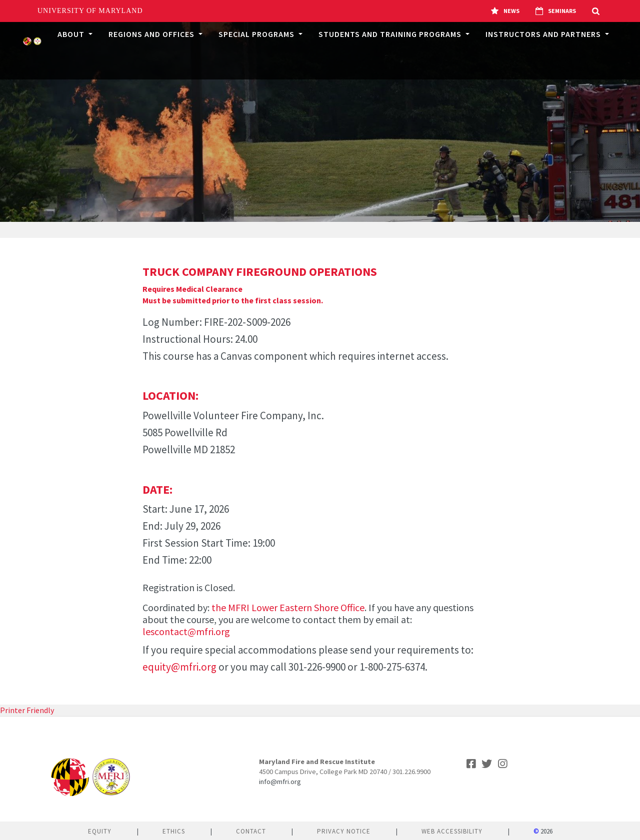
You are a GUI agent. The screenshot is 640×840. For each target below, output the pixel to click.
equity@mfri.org (179, 667)
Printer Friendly (27, 710)
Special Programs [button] (257, 34)
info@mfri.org (280, 782)
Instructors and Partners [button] (544, 34)
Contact (251, 831)
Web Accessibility (452, 831)
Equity (100, 831)
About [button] (72, 34)
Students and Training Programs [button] (391, 34)
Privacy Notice (344, 831)
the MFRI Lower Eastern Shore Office (288, 607)
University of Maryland (90, 11)
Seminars (556, 11)
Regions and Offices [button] (152, 34)
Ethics (174, 831)
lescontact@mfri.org (186, 631)
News (505, 11)
